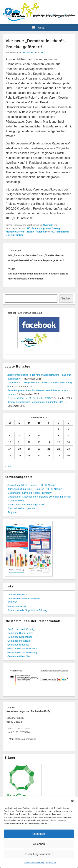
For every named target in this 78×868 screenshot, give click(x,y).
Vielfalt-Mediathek (17, 606)
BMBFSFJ (13, 602)
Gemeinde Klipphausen (20, 637)
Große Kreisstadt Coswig (21, 629)
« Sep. (8, 466)
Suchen (66, 298)
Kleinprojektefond (15, 232)
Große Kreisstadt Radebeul (22, 649)
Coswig (56, 228)
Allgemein (48, 225)
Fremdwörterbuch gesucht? (22, 508)
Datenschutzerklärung (34, 863)
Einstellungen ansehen (39, 854)
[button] (72, 801)
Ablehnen (39, 844)
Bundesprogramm (41, 228)
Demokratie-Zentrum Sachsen (23, 598)
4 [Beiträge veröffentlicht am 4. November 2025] (19, 435)
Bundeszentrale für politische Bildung (27, 610)
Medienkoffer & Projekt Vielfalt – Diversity (29, 493)
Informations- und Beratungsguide (26, 504)
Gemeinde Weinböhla (19, 656)
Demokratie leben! (17, 595)
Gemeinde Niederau (18, 645)
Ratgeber (12, 512)
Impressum (51, 863)
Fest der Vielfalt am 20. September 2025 (29, 398)
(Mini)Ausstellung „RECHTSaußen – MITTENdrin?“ (35, 489)
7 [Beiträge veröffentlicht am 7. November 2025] (49, 435)
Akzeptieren (39, 834)
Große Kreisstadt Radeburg (22, 652)
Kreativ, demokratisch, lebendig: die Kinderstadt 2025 (36, 402)
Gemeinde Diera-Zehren (20, 633)
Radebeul (41, 232)
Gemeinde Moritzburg (19, 641)
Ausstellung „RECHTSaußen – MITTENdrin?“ (32, 485)
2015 (28, 228)
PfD (43, 53)
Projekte (30, 232)
